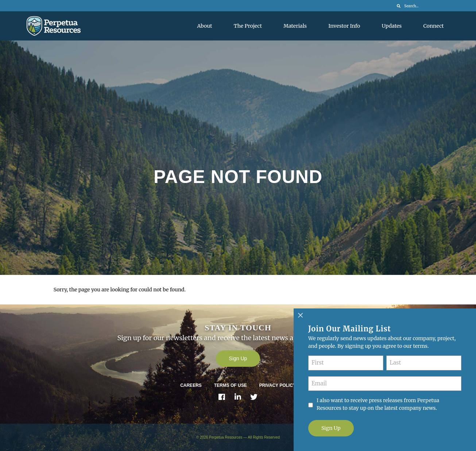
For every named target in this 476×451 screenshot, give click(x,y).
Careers (191, 385)
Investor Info (344, 26)
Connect (434, 26)
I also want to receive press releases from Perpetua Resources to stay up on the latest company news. (378, 404)
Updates (392, 26)
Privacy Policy (278, 385)
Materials (295, 26)
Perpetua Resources (226, 437)
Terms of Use (231, 385)
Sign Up (238, 358)
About (205, 26)
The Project (248, 26)
